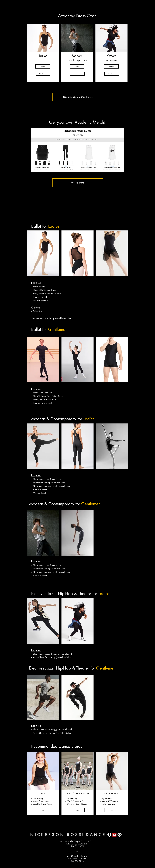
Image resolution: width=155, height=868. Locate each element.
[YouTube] (114, 835)
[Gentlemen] (43, 74)
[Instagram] (120, 835)
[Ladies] (43, 66)
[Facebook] (109, 835)
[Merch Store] (78, 183)
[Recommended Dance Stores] (78, 97)
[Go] (43, 810)
